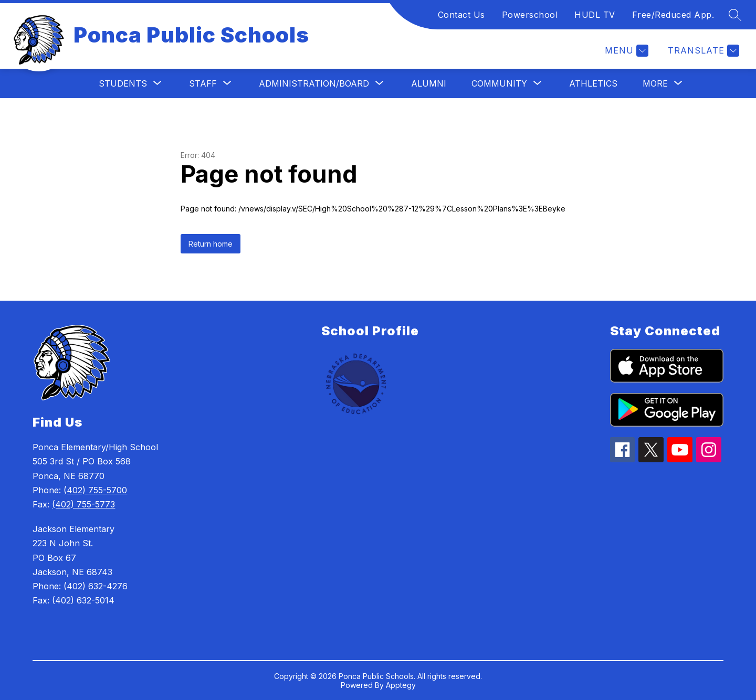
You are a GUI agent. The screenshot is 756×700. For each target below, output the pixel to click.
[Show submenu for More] (655, 83)
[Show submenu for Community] (499, 83)
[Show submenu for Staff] (203, 83)
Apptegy (401, 685)
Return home (211, 244)
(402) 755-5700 (95, 490)
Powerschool (530, 15)
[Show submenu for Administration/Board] (314, 83)
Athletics (593, 83)
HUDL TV (595, 15)
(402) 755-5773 (83, 504)
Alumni (429, 83)
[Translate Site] (702, 51)
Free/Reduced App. (673, 15)
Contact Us (461, 15)
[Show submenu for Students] (123, 83)
